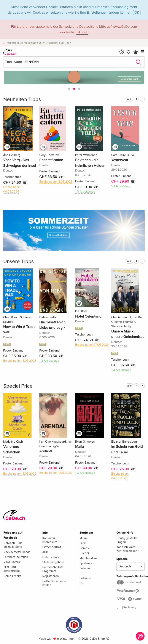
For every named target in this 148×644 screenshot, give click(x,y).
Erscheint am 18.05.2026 (20, 361)
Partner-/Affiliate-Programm (53, 569)
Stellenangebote (53, 562)
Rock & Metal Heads (17, 552)
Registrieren (51, 576)
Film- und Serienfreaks (12, 569)
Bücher (84, 553)
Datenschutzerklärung (112, 7)
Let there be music (16, 557)
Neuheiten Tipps (22, 99)
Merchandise (88, 558)
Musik (83, 538)
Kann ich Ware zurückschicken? (127, 549)
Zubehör (85, 568)
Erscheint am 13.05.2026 (56, 182)
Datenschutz (51, 557)
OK (137, 13)
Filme (83, 543)
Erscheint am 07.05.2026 (92, 345)
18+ (82, 583)
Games (84, 548)
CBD (83, 573)
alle (129, 99)
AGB (45, 552)
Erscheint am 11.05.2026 (56, 473)
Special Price (18, 386)
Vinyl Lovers (12, 562)
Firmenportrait (52, 547)
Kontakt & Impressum (50, 540)
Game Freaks (12, 576)
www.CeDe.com (125, 27)
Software (85, 578)
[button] (69, 89)
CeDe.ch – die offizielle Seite (13, 545)
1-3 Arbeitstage (85, 192)
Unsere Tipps (18, 261)
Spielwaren (87, 563)
